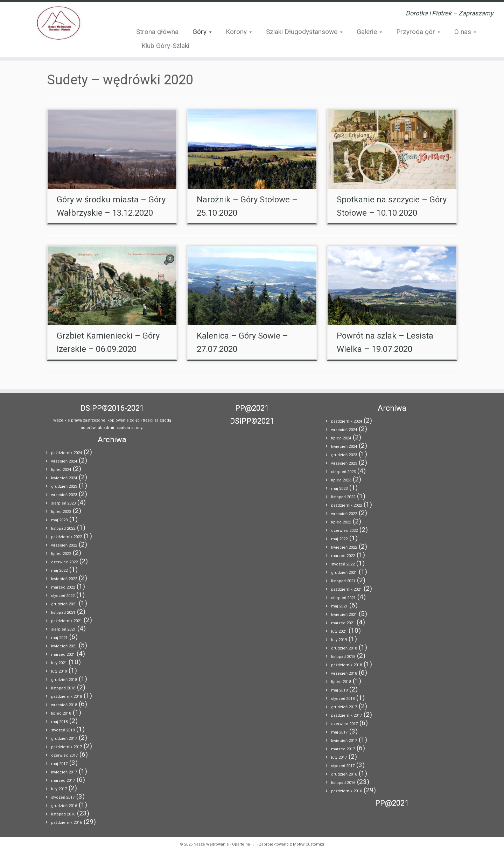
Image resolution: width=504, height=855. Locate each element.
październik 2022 (66, 537)
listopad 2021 (63, 613)
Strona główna (157, 32)
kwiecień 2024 (64, 478)
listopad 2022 (63, 529)
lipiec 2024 (61, 470)
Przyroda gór (418, 32)
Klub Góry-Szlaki (165, 46)
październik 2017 (66, 747)
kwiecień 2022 (64, 579)
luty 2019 (59, 671)
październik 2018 (66, 697)
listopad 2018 (63, 688)
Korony (239, 32)
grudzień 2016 (64, 806)
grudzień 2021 (64, 604)
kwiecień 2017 (64, 772)
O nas (465, 32)
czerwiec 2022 (64, 562)
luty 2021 (59, 663)
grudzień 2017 (64, 739)
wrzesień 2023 (64, 495)
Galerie (369, 32)
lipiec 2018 (61, 713)
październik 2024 (66, 453)
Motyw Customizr (309, 844)
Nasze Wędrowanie (211, 844)
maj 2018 (59, 722)
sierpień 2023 (63, 503)
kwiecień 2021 (64, 646)
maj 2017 (59, 764)
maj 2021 (59, 638)
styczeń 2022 (63, 596)
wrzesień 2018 (64, 705)
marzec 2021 (63, 655)
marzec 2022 (63, 587)
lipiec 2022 (61, 554)
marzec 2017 (63, 781)
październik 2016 (66, 823)
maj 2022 (59, 571)
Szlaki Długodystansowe (304, 32)
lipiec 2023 (61, 512)
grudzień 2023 (64, 486)
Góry (202, 32)
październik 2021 (66, 621)
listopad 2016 (63, 814)
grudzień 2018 (64, 680)
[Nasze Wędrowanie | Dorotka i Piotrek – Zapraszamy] (58, 23)
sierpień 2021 (63, 629)
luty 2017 (59, 789)
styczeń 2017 (63, 797)
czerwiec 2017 (64, 755)
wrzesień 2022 (64, 545)
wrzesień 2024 (64, 461)
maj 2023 (59, 520)
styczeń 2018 (63, 730)
